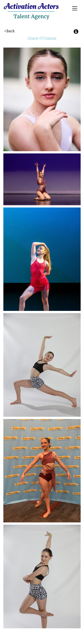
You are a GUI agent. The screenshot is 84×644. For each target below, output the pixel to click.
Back (10, 31)
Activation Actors (31, 11)
